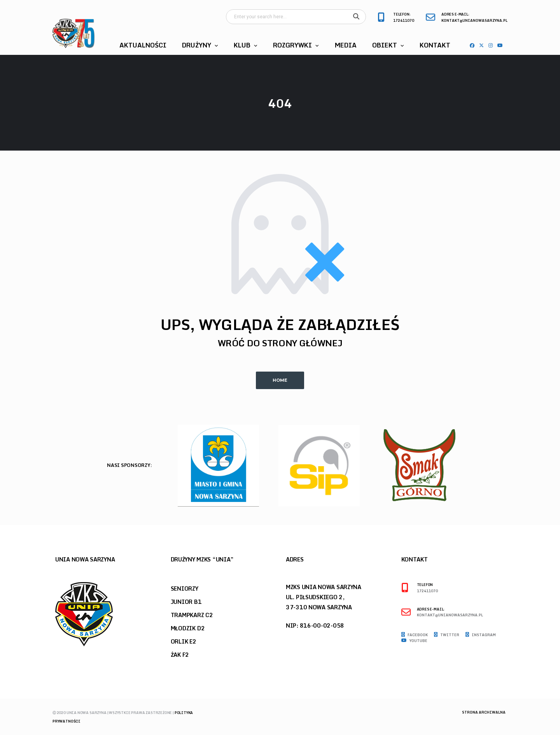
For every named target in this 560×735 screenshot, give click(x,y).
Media (346, 45)
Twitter (447, 635)
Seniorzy (185, 589)
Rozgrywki (292, 45)
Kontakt (435, 45)
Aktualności (143, 45)
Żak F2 (180, 655)
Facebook (415, 635)
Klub (242, 45)
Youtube (414, 641)
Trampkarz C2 (192, 615)
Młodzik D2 (188, 628)
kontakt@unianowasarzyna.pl (474, 21)
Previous (492, 468)
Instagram (481, 635)
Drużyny (197, 45)
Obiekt (385, 45)
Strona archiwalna (484, 712)
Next (506, 468)
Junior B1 (186, 602)
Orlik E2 (184, 641)
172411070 (404, 21)
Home (280, 380)
